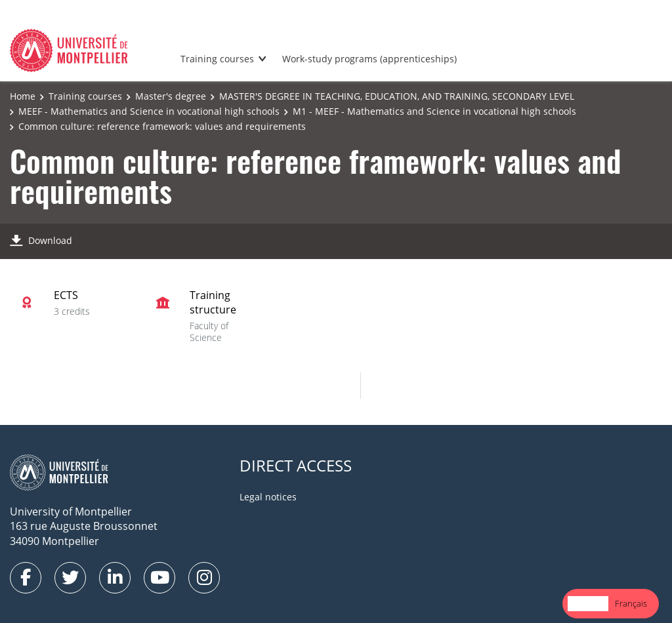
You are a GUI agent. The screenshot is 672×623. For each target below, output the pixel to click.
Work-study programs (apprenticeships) (369, 59)
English (588, 603)
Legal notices (268, 497)
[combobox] (588, 604)
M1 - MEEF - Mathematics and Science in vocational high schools (434, 111)
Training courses (217, 59)
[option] (631, 604)
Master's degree (171, 96)
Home (23, 96)
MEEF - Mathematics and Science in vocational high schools (149, 111)
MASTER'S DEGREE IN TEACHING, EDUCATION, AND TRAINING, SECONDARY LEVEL (397, 96)
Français (631, 603)
